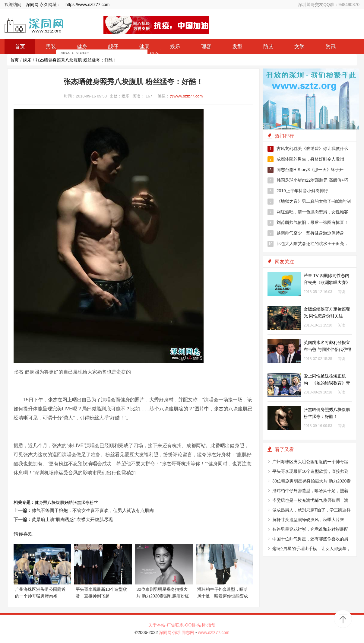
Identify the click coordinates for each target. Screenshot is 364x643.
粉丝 (94, 502)
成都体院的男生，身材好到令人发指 (306, 159)
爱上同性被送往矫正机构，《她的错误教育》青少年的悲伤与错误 (327, 383)
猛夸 (85, 502)
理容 (206, 47)
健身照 (41, 502)
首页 (14, 60)
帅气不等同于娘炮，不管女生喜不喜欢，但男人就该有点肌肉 (93, 510)
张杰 (77, 502)
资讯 (331, 47)
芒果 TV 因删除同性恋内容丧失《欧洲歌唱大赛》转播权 (327, 282)
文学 (299, 47)
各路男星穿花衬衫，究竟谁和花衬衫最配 (310, 529)
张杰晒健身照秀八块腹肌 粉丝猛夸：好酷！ (76, 60)
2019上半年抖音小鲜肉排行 (298, 191)
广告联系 (175, 625)
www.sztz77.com (214, 632)
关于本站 (157, 625)
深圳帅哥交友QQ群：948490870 (329, 5)
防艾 (268, 47)
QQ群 (191, 625)
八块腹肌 (56, 502)
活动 (211, 625)
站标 (201, 625)
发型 (237, 47)
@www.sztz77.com (186, 96)
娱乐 (175, 47)
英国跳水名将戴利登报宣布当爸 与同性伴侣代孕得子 (328, 349)
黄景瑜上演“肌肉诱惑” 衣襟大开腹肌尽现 (72, 519)
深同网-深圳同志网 (177, 632)
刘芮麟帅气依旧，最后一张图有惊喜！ (308, 223)
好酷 (68, 502)
